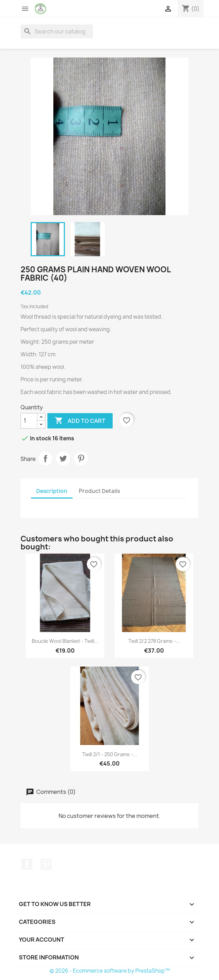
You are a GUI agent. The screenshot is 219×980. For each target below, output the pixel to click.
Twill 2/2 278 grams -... (154, 641)
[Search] (57, 31)
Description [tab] (52, 491)
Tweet (63, 458)
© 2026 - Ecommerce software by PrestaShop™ (110, 971)
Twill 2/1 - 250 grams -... (110, 754)
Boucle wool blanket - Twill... (65, 641)
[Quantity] (29, 421)
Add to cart (80, 421)
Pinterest (81, 458)
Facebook (27, 864)
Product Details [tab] (99, 491)
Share (45, 458)
